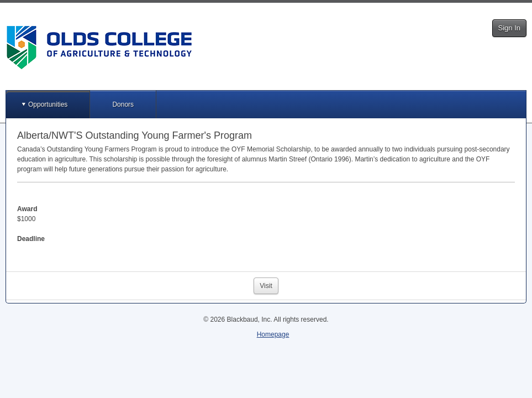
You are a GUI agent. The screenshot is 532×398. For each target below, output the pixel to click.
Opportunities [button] (48, 104)
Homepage (273, 334)
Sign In (509, 28)
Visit (266, 286)
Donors (123, 104)
